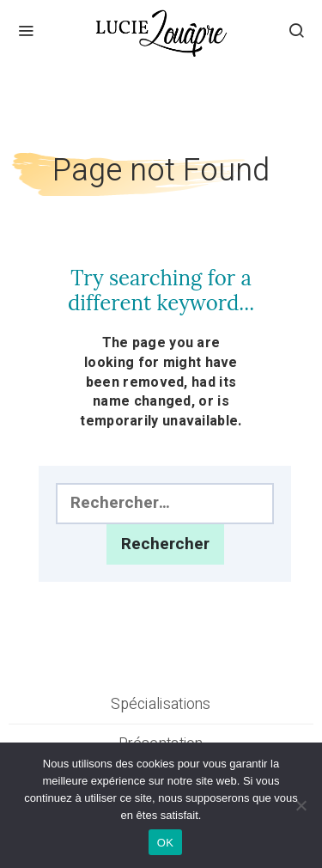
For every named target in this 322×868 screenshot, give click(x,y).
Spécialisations (161, 704)
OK (165, 843)
